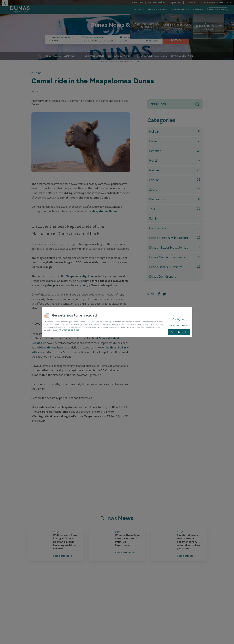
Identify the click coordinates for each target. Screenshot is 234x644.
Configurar (179, 319)
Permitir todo (179, 332)
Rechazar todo (179, 325)
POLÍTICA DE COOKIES (69, 330)
